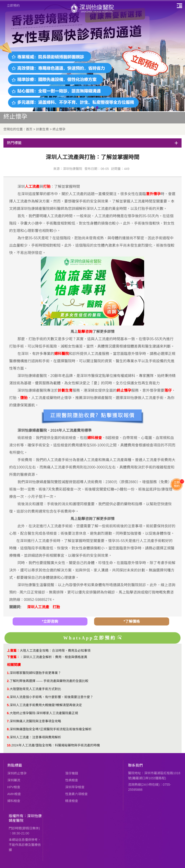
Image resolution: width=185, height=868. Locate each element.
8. (8, 729)
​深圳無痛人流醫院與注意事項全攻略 (35, 721)
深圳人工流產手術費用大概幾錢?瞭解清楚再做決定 (46, 705)
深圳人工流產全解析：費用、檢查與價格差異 (55, 657)
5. (8, 705)
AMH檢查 (14, 794)
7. (8, 721)
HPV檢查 (14, 787)
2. (8, 681)
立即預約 (13, 6)
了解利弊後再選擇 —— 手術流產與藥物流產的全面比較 (49, 681)
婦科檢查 (14, 801)
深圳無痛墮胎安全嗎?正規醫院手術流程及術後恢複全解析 (51, 729)
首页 (29, 129)
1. (8, 673)
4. (8, 697)
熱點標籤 (15, 765)
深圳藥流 (14, 780)
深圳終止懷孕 (17, 773)
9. (8, 737)
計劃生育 (42, 129)
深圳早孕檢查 (75, 787)
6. (8, 713)
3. (8, 689)
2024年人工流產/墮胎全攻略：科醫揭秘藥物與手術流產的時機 (55, 745)
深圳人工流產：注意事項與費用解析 (35, 737)
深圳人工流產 (38, 607)
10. (9, 745)
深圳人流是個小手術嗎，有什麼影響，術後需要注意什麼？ (51, 697)
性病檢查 (72, 780)
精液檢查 (72, 801)
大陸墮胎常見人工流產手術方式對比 (35, 689)
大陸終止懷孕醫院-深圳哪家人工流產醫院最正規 (44, 713)
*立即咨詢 (50, 621)
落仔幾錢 (72, 773)
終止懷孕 (59, 129)
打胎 (56, 607)
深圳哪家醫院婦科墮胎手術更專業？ (35, 673)
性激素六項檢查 (76, 794)
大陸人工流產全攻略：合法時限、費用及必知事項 (55, 651)
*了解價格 (132, 621)
